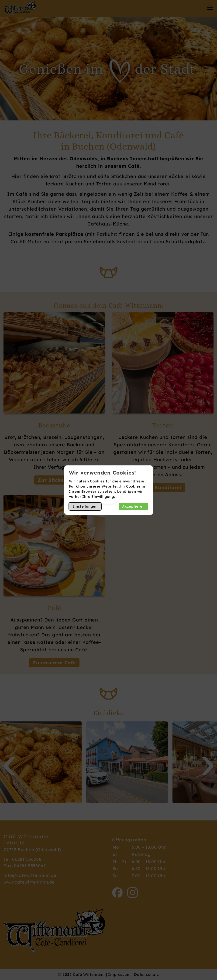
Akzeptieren (133, 506)
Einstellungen (85, 506)
